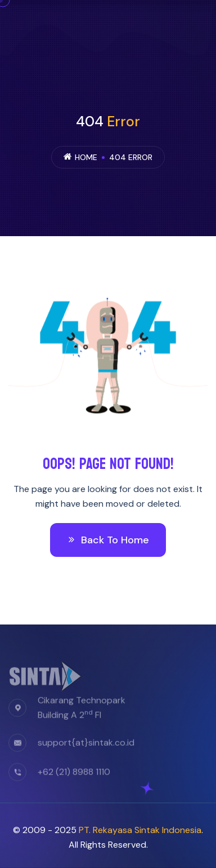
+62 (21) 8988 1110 (74, 775)
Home (86, 157)
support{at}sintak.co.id (86, 746)
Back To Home (108, 540)
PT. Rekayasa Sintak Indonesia (140, 830)
